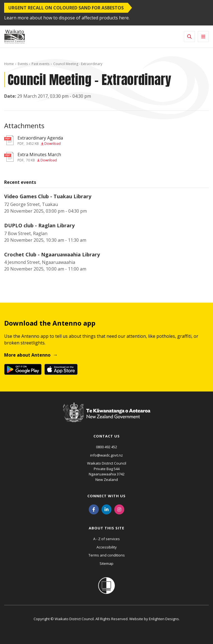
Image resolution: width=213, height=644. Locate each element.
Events (23, 64)
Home (9, 64)
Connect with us (106, 496)
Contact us (107, 436)
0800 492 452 (106, 447)
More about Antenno (27, 355)
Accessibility (107, 547)
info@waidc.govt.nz (106, 455)
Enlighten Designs (164, 619)
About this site (106, 528)
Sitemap (106, 563)
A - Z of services (106, 539)
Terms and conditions (107, 555)
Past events (40, 64)
